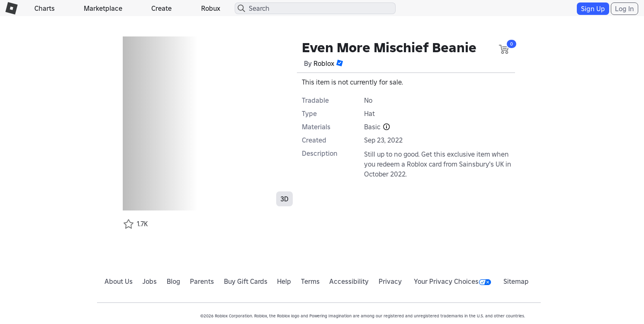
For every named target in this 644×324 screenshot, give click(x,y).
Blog (174, 281)
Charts (45, 8)
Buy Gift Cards (246, 281)
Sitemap (516, 281)
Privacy (390, 281)
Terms (310, 281)
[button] (340, 63)
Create (162, 8)
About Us (119, 281)
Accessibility (349, 281)
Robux (211, 8)
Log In (625, 9)
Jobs (149, 281)
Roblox (324, 63)
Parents (202, 281)
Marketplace (103, 8)
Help (284, 281)
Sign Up (593, 9)
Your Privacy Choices (452, 281)
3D (284, 199)
